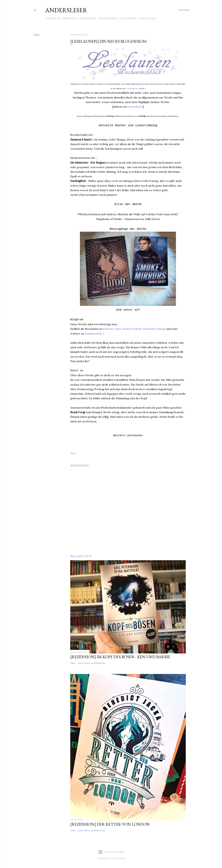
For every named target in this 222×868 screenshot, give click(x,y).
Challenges (147, 18)
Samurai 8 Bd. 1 (94, 334)
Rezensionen (108, 18)
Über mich (69, 18)
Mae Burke (120, 858)
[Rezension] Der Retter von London (110, 824)
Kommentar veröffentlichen (92, 663)
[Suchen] (184, 10)
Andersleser (66, 10)
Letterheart (135, 107)
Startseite (53, 18)
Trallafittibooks (132, 89)
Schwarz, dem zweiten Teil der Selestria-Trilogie (134, 329)
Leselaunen (128, 18)
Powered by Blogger (111, 852)
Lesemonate (88, 18)
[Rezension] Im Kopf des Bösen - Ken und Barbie (120, 657)
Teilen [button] (36, 35)
